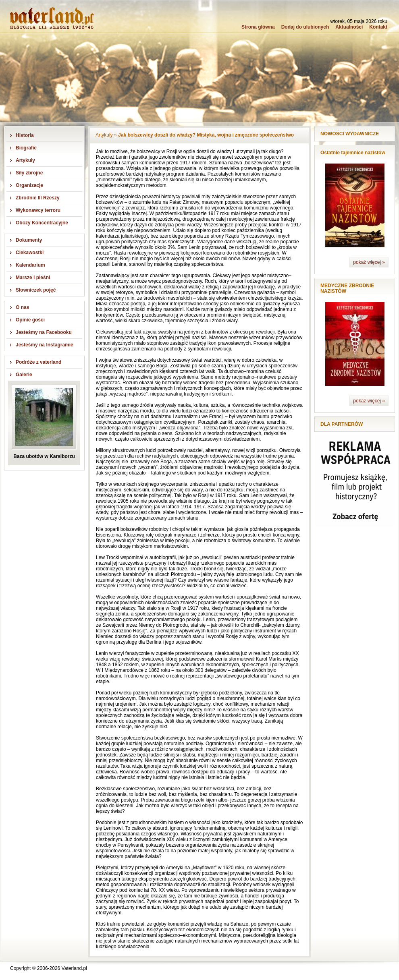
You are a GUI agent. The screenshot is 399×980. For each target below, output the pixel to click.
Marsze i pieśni (33, 278)
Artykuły (25, 160)
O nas (22, 307)
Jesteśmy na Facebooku (44, 332)
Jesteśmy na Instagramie (45, 345)
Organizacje (29, 185)
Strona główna (258, 27)
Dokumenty (29, 240)
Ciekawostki (30, 253)
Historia (25, 135)
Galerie (24, 375)
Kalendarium (30, 265)
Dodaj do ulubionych (305, 27)
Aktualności (349, 27)
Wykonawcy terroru (38, 210)
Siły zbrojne (29, 173)
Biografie (26, 148)
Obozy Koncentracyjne (42, 223)
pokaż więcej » (369, 262)
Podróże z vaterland (38, 362)
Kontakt (378, 27)
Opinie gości (30, 320)
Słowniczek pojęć (36, 290)
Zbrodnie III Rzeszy (38, 198)
